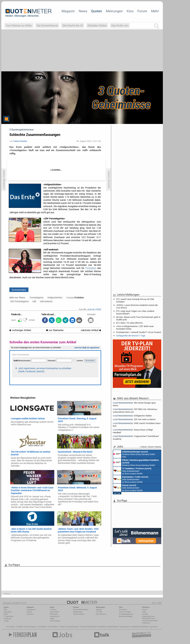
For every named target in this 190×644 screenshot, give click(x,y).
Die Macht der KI (73, 25)
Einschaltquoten (72, 627)
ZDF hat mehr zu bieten (134, 419)
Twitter (6, 621)
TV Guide (83, 627)
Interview (30, 614)
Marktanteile (78, 612)
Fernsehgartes (37, 297)
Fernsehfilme (102, 627)
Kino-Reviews (101, 614)
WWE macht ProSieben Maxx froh (137, 425)
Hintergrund (31, 610)
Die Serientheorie (47, 25)
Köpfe (52, 619)
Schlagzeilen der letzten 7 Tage (131, 336)
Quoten (96, 11)
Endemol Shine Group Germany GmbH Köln (134, 454)
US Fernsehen (53, 627)
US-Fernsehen (55, 621)
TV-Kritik (99, 612)
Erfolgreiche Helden (132, 416)
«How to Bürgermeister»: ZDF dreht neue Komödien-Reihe (135, 327)
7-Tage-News (9, 616)
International (55, 616)
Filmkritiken (42, 627)
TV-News (53, 610)
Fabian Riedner (20, 141)
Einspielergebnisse (126, 614)
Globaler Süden (97, 25)
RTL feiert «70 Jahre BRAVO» (130, 323)
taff (34, 301)
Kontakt (145, 614)
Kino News (11, 627)
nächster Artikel (91, 330)
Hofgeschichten (55, 297)
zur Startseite (55, 330)
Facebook (7, 619)
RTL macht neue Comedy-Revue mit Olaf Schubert (135, 300)
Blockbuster (92, 627)
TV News (62, 627)
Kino (130, 11)
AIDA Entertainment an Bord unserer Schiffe (132, 471)
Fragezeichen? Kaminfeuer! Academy (136, 437)
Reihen (29, 612)
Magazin (68, 11)
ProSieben (91, 268)
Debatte (99, 610)
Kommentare (19, 290)
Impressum (146, 623)
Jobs (144, 612)
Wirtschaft (54, 614)
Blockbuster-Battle (126, 616)
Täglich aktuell (79, 614)
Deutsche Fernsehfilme (140, 627)
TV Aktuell (19, 627)
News (83, 11)
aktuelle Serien (113, 627)
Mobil (6, 614)
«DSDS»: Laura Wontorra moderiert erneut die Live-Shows (137, 306)
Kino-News (123, 610)
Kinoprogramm (125, 627)
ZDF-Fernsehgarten (19, 301)
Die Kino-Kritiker (125, 612)
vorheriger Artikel (20, 330)
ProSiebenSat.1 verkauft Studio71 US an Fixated (139, 332)
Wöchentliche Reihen (81, 610)
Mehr (155, 11)
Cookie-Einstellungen (150, 621)
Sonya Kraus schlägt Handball (133, 431)
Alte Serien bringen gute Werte (134, 404)
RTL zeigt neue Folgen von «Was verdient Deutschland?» (135, 312)
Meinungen (114, 11)
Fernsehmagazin (30, 627)
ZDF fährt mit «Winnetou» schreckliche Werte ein (135, 411)
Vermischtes (54, 612)
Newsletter (8, 612)
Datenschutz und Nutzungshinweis (149, 617)
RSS (5, 610)
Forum (142, 11)
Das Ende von (120, 25)
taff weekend (46, 301)
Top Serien (153, 627)
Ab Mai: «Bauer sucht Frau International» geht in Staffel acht (138, 318)
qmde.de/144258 (94, 309)
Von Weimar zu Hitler (19, 25)
